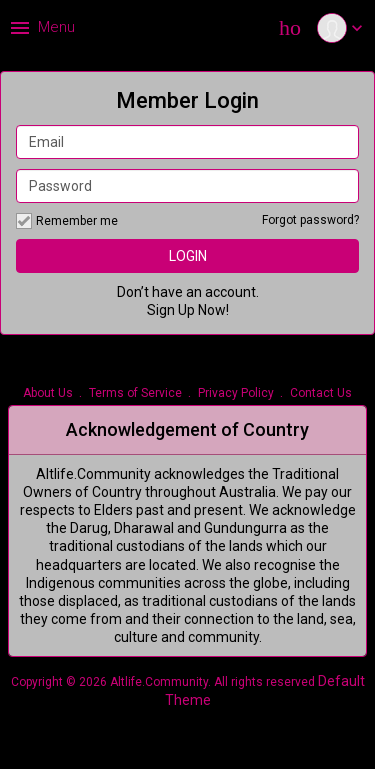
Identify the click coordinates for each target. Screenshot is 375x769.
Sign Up (171, 310)
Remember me (67, 221)
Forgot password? (310, 220)
